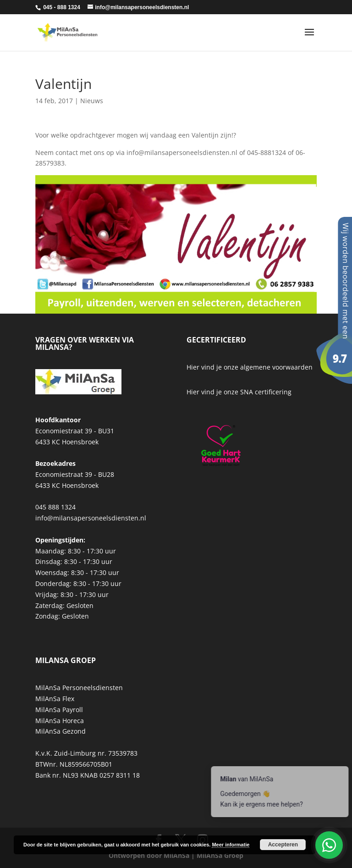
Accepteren (283, 845)
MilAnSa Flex (55, 699)
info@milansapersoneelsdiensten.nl (91, 518)
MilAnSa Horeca (60, 721)
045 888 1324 (55, 507)
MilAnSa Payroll (59, 710)
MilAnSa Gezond (60, 731)
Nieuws (92, 101)
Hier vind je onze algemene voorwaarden (250, 367)
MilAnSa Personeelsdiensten (79, 688)
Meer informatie (231, 845)
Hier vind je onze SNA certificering (239, 392)
